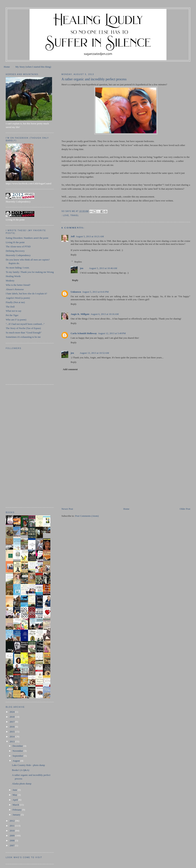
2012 (12, 821)
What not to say (14, 311)
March (16, 805)
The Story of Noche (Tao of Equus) (23, 328)
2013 (12, 741)
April (16, 800)
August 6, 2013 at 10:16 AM (105, 314)
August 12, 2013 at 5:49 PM (112, 333)
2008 (12, 840)
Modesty (10, 281)
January (17, 815)
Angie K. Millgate (80, 314)
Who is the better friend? (18, 285)
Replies (78, 262)
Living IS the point (15, 242)
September (18, 756)
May (15, 795)
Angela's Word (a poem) (18, 298)
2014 (12, 737)
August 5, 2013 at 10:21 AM (90, 236)
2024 (12, 712)
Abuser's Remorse (15, 289)
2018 (12, 717)
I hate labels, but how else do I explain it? (26, 293)
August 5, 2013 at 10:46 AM (103, 268)
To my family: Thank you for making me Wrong (30, 272)
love (66, 215)
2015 (12, 732)
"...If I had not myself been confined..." (25, 324)
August (16, 761)
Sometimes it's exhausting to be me (23, 337)
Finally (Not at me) (15, 302)
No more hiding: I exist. (18, 268)
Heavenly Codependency (18, 255)
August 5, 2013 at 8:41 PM (95, 292)
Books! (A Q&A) (21, 770)
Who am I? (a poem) (16, 320)
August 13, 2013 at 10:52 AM (94, 353)
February (17, 810)
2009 (12, 836)
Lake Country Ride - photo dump (29, 765)
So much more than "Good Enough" (24, 333)
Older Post (185, 509)
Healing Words (13, 276)
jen (82, 268)
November (18, 751)
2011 (12, 826)
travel (75, 215)
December (18, 746)
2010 (12, 831)
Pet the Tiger (12, 315)
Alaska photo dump (22, 784)
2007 (12, 845)
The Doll (10, 307)
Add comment (70, 369)
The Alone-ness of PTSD (18, 246)
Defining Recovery (15, 251)
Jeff (73, 236)
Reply (73, 255)
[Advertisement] (90, 480)
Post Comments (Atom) (87, 516)
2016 (12, 727)
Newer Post (67, 509)
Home (7, 67)
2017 (12, 722)
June (15, 790)
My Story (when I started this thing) (33, 67)
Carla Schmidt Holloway (84, 333)
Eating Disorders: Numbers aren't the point (27, 238)
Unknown (76, 292)
